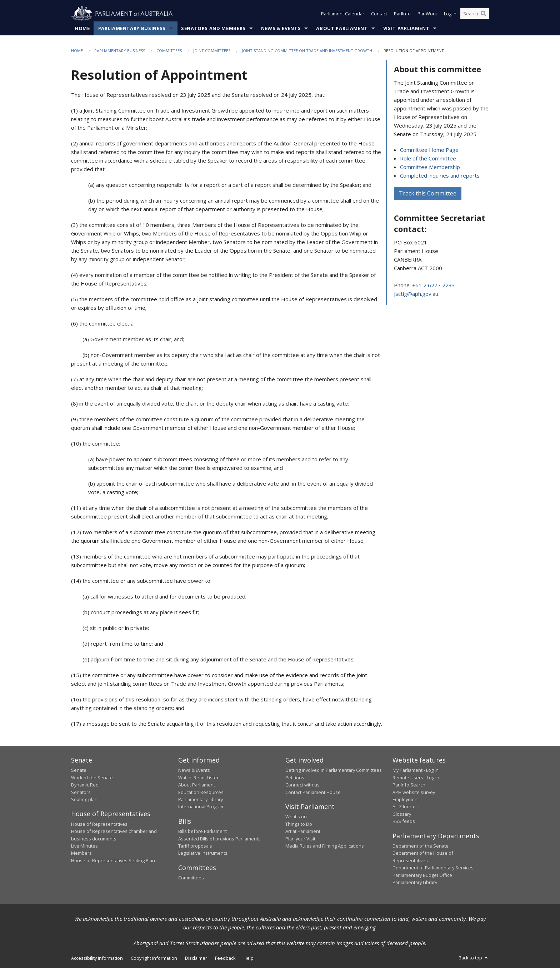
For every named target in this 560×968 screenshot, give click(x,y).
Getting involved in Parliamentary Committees (334, 770)
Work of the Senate (92, 778)
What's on (296, 816)
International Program (201, 806)
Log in (450, 14)
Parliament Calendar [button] (343, 14)
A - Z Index (404, 806)
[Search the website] (475, 14)
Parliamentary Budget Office (422, 875)
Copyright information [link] (154, 958)
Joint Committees (212, 51)
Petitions (295, 778)
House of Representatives (99, 824)
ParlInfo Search (409, 785)
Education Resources (201, 792)
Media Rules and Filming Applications (325, 846)
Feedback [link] (225, 958)
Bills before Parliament (202, 831)
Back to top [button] (474, 958)
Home (82, 28)
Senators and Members (213, 28)
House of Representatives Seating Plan (113, 860)
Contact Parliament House (313, 792)
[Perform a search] (484, 14)
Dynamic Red (85, 785)
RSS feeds (404, 821)
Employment (406, 799)
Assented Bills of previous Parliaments (219, 839)
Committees (169, 51)
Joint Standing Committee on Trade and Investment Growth (307, 51)
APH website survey (414, 792)
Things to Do (299, 824)
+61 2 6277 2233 (434, 285)
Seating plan (84, 799)
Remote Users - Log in (416, 778)
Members (81, 853)
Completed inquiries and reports (440, 175)
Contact (379, 14)
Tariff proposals (195, 846)
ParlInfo (402, 14)
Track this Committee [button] (428, 193)
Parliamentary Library (201, 799)
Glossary (402, 814)
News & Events (281, 28)
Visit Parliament (406, 28)
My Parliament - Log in (416, 770)
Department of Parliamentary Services (433, 868)
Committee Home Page (429, 150)
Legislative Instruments (203, 853)
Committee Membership (430, 167)
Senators (81, 792)
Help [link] (249, 958)
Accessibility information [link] (97, 958)
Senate (79, 770)
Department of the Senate (421, 846)
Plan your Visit (300, 839)
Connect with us (302, 785)
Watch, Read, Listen (199, 778)
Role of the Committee (428, 158)
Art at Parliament (303, 831)
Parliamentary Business (132, 28)
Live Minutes (84, 846)
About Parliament (342, 28)
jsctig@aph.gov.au (416, 294)
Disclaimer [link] (196, 958)
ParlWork (427, 14)
